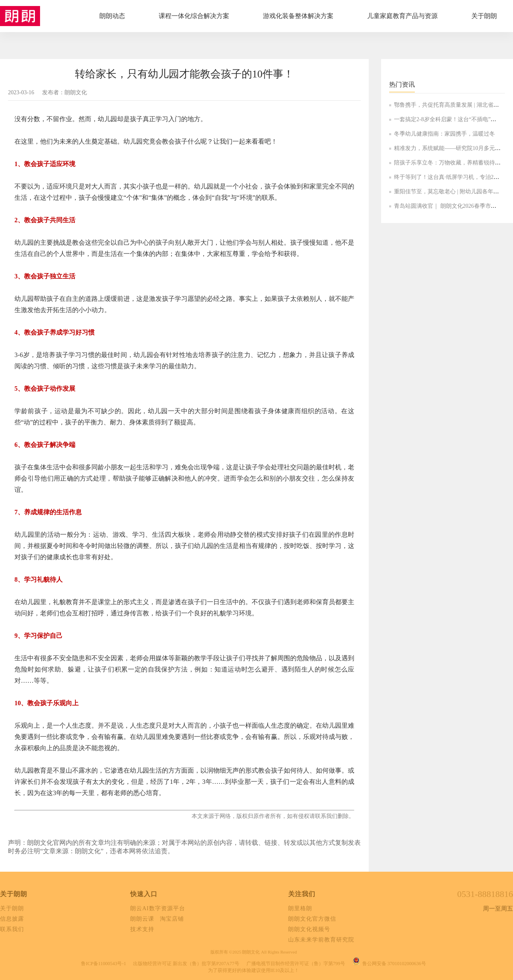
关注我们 (302, 894)
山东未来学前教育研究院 (321, 940)
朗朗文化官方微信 (312, 919)
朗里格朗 (300, 908)
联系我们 (12, 929)
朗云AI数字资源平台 (158, 908)
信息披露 (12, 919)
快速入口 (144, 894)
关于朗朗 (14, 894)
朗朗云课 (142, 919)
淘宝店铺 (172, 919)
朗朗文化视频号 (309, 929)
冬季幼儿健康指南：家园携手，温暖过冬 (444, 134)
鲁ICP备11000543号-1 (103, 964)
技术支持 (142, 929)
